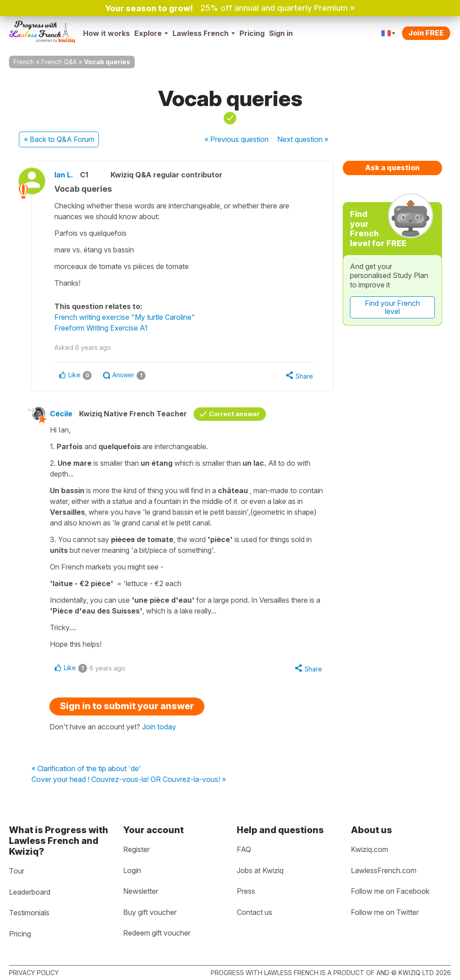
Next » (303, 139)
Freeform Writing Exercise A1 (101, 328)
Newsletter (141, 891)
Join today (159, 727)
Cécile (61, 414)
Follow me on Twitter (385, 912)
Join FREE (426, 33)
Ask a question (392, 168)
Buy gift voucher (150, 912)
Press (246, 891)
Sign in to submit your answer (127, 706)
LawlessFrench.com (384, 870)
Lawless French (204, 33)
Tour (17, 871)
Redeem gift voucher (157, 933)
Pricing (252, 33)
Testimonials (29, 913)
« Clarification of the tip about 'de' (86, 769)
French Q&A (59, 62)
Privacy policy (34, 973)
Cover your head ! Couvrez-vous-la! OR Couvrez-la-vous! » (129, 780)
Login (132, 870)
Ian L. (64, 175)
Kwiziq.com (369, 849)
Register (136, 849)
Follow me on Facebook (390, 891)
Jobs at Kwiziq (260, 870)
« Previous (237, 139)
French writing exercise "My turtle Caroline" (125, 317)
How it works (106, 33)
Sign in (281, 33)
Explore (151, 33)
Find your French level (392, 307)
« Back (59, 139)
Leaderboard (30, 892)
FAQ (244, 849)
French (24, 62)
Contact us (254, 912)
